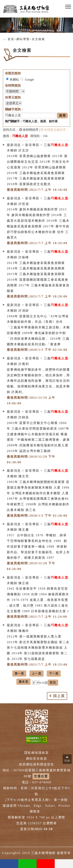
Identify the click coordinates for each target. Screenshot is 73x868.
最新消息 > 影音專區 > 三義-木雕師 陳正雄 (38, 580)
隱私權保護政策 (37, 753)
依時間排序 (29, 130)
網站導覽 (23, 39)
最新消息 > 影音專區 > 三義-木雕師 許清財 (38, 308)
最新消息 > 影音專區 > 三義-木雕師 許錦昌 (38, 414)
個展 (43, 121)
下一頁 (54, 673)
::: (5, 39)
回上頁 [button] (59, 696)
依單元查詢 (13, 97)
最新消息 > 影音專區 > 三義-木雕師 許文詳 (38, 148)
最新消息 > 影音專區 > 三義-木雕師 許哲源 (38, 201)
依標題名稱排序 (53, 130)
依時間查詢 (13, 86)
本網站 (14, 80)
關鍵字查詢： (14, 109)
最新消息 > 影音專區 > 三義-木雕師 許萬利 (38, 361)
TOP (67, 761)
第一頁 (19, 673)
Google (29, 80)
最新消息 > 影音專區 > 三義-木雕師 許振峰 (38, 254)
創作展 (53, 121)
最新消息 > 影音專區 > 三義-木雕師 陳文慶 (38, 527)
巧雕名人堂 (30, 121)
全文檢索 (38, 39)
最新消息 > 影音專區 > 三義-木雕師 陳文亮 (38, 473)
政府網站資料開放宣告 (37, 764)
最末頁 (23, 682)
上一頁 (36, 673)
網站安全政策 (37, 759)
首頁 (11, 39)
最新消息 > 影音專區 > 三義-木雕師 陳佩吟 (38, 628)
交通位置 (41, 776)
